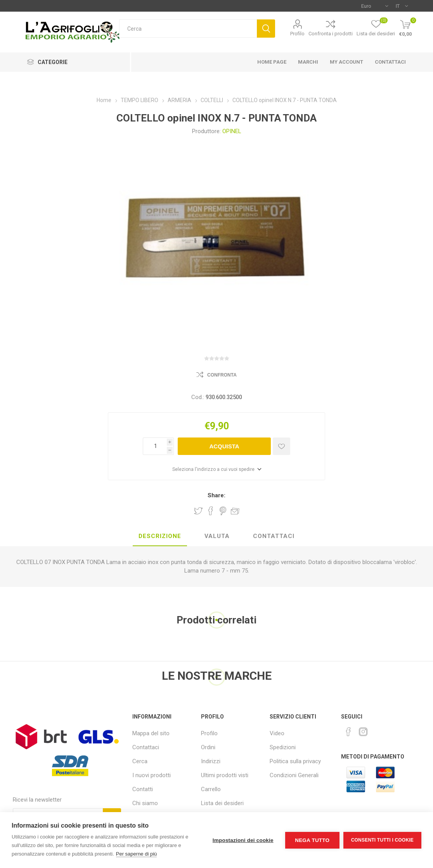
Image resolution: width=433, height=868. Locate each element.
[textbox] (188, 29)
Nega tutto (312, 840)
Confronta (222, 375)
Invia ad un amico (235, 511)
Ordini (208, 747)
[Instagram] (363, 732)
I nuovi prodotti (152, 775)
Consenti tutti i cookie (382, 840)
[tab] (160, 536)
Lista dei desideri (222, 803)
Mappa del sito (151, 733)
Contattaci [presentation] (274, 536)
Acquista (224, 446)
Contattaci (146, 747)
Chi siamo (145, 803)
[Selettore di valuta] (375, 6)
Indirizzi (211, 761)
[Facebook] (348, 732)
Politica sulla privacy (295, 761)
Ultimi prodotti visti (225, 775)
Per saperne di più (137, 854)
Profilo (297, 34)
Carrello (211, 789)
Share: (216, 495)
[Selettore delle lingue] (402, 6)
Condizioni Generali (294, 775)
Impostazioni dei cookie (243, 840)
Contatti (143, 789)
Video (277, 733)
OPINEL (232, 131)
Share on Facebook (211, 511)
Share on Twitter (198, 511)
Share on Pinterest (223, 511)
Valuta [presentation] (217, 536)
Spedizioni (283, 747)
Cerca (266, 29)
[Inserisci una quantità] (155, 446)
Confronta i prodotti (331, 34)
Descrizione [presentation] (160, 536)
